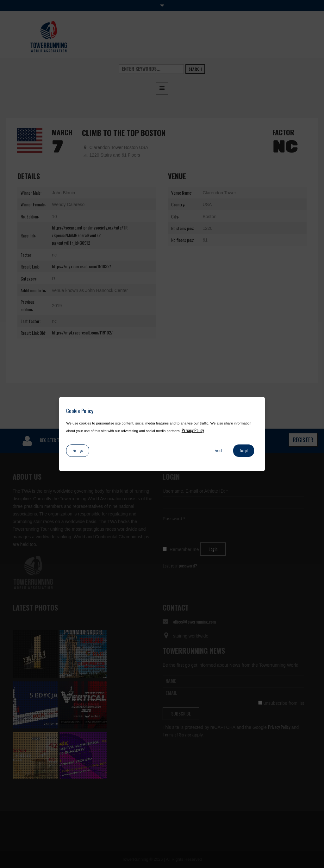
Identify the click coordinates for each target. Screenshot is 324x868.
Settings (78, 450)
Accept (244, 450)
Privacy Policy (193, 430)
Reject (218, 450)
